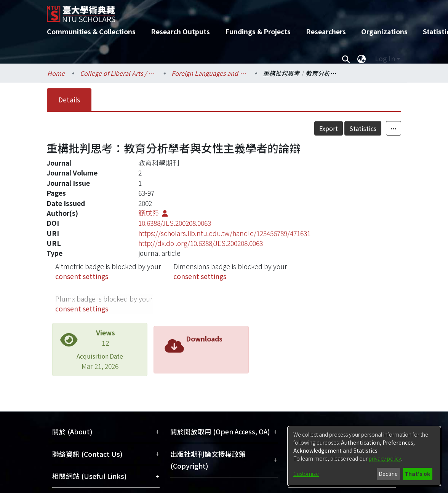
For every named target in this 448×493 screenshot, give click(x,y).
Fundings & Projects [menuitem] (258, 31)
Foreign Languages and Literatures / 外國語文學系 (210, 73)
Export (329, 128)
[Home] (217, 11)
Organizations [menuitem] (384, 31)
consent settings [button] (82, 276)
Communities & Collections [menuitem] (91, 31)
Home (56, 73)
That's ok (417, 474)
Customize (306, 474)
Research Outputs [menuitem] (180, 31)
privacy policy (385, 458)
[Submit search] (346, 59)
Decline (388, 474)
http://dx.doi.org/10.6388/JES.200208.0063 (201, 243)
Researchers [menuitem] (326, 31)
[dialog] (364, 456)
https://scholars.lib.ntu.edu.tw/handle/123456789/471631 (224, 233)
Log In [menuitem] (385, 58)
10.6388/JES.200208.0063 (175, 223)
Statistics (363, 128)
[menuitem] (362, 59)
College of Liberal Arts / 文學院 (118, 73)
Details (69, 100)
